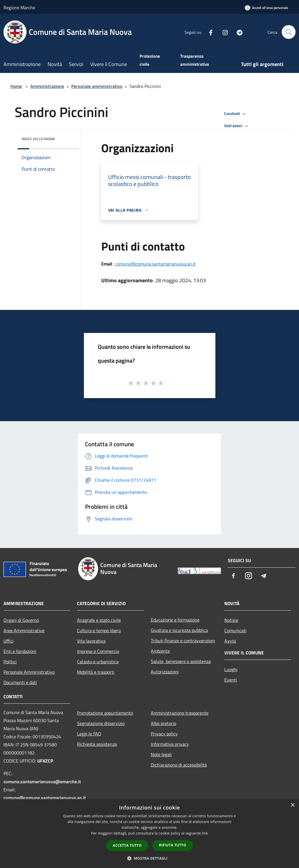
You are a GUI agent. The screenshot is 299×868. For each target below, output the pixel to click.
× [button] (293, 805)
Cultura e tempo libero (99, 630)
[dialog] (149, 834)
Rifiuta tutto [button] (173, 845)
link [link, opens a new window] (205, 833)
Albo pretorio (163, 723)
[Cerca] (289, 32)
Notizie (231, 620)
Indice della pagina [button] (38, 139)
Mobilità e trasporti (96, 672)
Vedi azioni (237, 126)
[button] (150, 858)
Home (16, 86)
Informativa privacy (170, 744)
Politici (10, 662)
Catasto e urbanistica (98, 662)
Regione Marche (19, 7)
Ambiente (160, 651)
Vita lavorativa (91, 641)
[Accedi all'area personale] (266, 8)
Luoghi (231, 669)
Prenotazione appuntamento (105, 713)
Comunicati (235, 630)
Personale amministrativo (97, 86)
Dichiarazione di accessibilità (179, 765)
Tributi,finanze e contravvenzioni (183, 641)
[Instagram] (223, 32)
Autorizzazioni (165, 672)
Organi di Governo (21, 620)
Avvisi (230, 641)
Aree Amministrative (24, 630)
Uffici (9, 641)
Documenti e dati (20, 682)
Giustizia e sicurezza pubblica (179, 630)
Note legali (161, 754)
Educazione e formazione (175, 620)
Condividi (236, 114)
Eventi (231, 680)
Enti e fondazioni (20, 651)
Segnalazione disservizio (101, 723)
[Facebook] (208, 32)
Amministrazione (47, 86)
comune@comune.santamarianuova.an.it (156, 264)
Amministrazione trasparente (180, 713)
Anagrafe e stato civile (99, 620)
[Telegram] (237, 32)
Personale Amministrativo (29, 672)
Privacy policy (164, 734)
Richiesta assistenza (97, 744)
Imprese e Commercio (98, 651)
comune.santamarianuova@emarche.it (42, 782)
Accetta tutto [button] (127, 845)
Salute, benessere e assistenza (181, 661)
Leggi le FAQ (89, 734)
